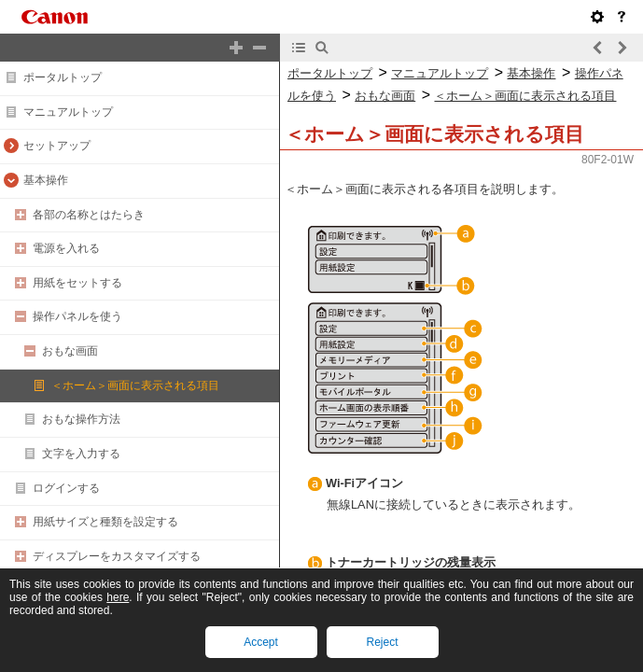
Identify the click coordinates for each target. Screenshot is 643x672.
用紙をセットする (77, 283)
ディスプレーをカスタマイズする (117, 556)
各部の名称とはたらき (89, 215)
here (118, 597)
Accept (261, 642)
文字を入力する (81, 454)
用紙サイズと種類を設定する (105, 522)
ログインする (66, 488)
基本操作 (46, 180)
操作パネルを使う (77, 316)
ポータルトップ (63, 77)
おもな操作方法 (81, 419)
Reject (382, 642)
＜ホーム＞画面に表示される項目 (135, 385)
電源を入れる (66, 248)
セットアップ (57, 146)
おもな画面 (70, 351)
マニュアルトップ (68, 112)
